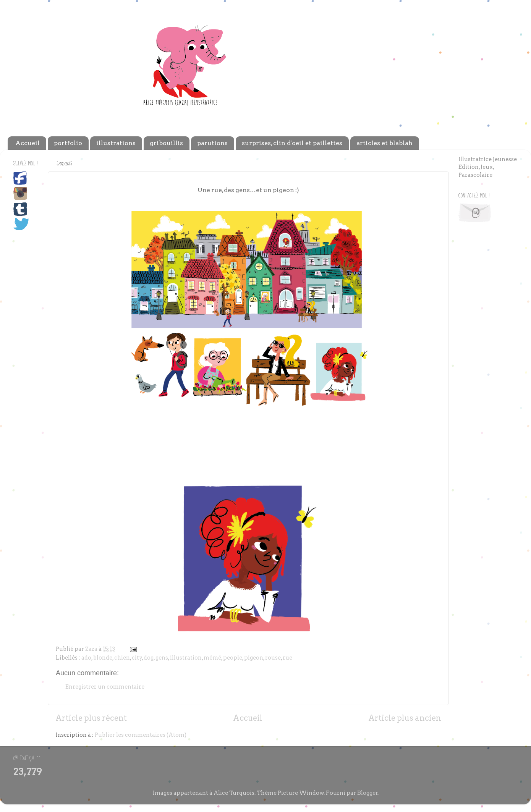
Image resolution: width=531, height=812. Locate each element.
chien (122, 658)
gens (162, 658)
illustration (186, 658)
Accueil (28, 143)
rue (287, 658)
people (233, 658)
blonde (103, 658)
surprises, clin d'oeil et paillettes (292, 143)
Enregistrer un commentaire (105, 687)
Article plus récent (91, 718)
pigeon (254, 658)
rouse (273, 658)
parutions (212, 143)
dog (149, 658)
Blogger (367, 793)
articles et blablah (384, 143)
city (137, 658)
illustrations (116, 143)
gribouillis (166, 143)
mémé (212, 658)
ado (86, 658)
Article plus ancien (405, 718)
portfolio (68, 143)
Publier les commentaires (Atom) (141, 735)
